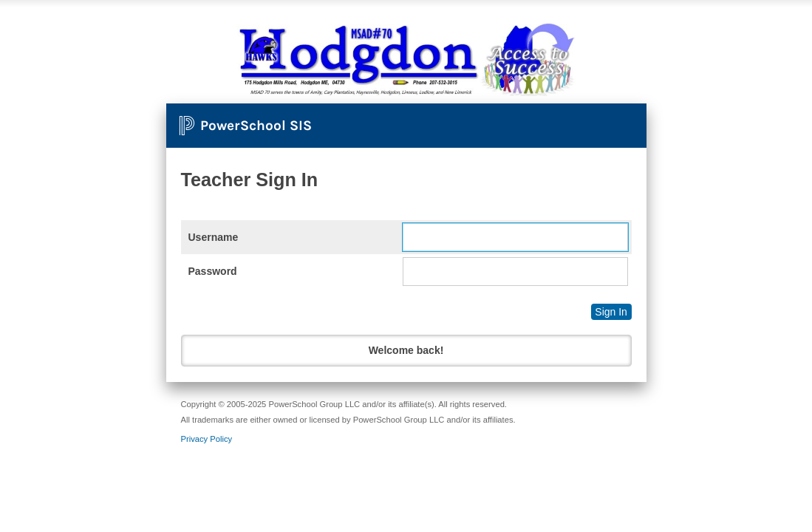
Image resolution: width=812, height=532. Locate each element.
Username (214, 237)
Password (213, 271)
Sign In (611, 312)
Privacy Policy (207, 439)
